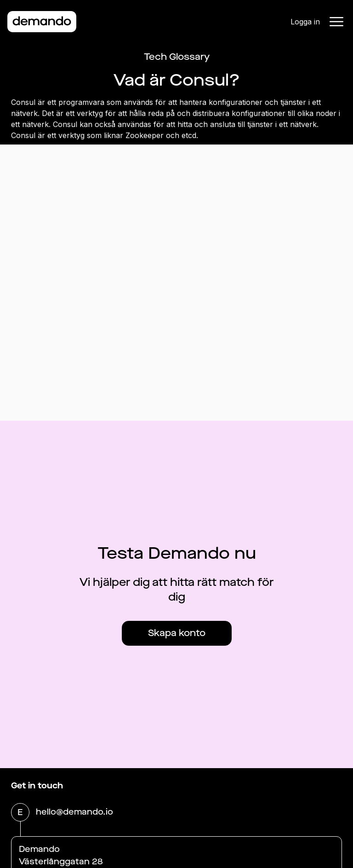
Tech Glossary (177, 57)
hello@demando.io (74, 813)
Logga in (305, 22)
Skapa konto (177, 633)
